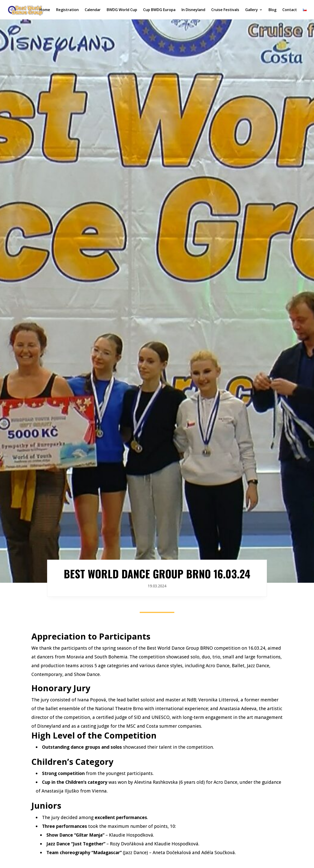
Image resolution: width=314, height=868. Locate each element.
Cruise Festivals (225, 10)
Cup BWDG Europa (159, 10)
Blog (272, 10)
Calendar (93, 10)
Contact (290, 10)
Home (45, 10)
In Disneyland (193, 10)
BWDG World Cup (122, 10)
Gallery (252, 10)
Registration (67, 10)
